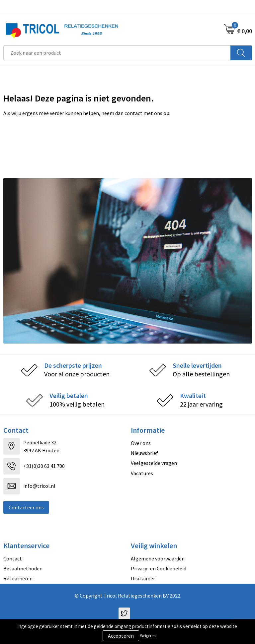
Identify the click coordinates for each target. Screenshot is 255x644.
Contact (13, 558)
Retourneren (18, 578)
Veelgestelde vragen (154, 463)
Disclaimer (143, 578)
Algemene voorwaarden (158, 558)
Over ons (141, 443)
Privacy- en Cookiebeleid (159, 568)
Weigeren (148, 636)
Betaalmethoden (23, 568)
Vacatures (142, 473)
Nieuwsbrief (144, 453)
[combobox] (117, 53)
